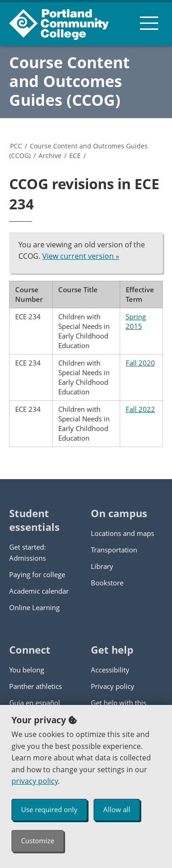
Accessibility (110, 670)
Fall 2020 (140, 363)
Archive (50, 156)
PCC (16, 146)
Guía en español (35, 703)
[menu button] (149, 23)
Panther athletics (36, 686)
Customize (38, 841)
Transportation (114, 550)
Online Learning (34, 607)
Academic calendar (39, 591)
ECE (75, 156)
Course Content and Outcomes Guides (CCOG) (69, 81)
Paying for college (37, 574)
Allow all (117, 809)
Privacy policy (113, 686)
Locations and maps (122, 533)
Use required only (49, 809)
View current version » (81, 256)
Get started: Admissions (28, 552)
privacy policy (35, 781)
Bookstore (107, 583)
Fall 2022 (140, 409)
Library (102, 566)
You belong (27, 670)
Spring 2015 (136, 321)
